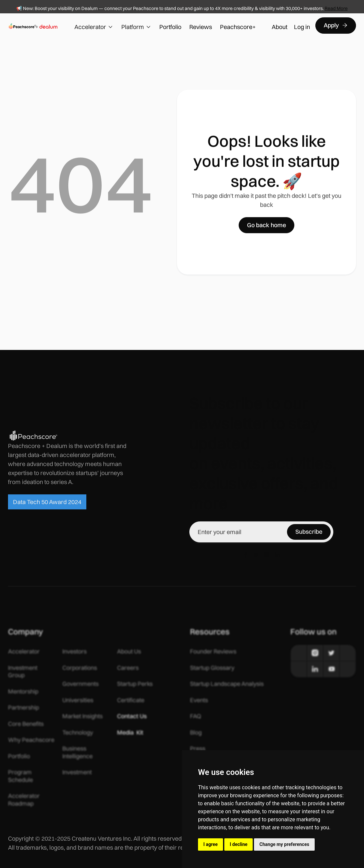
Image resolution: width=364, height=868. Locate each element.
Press (198, 749)
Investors (74, 652)
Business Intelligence (77, 752)
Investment (77, 772)
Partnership (23, 708)
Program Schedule (20, 776)
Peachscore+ (238, 27)
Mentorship (23, 692)
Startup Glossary (212, 668)
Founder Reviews (213, 652)
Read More (336, 8)
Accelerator (24, 652)
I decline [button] (238, 844)
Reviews (201, 27)
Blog (196, 733)
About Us (129, 652)
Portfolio (170, 27)
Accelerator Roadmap (24, 800)
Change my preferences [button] (284, 844)
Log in (302, 27)
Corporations (80, 668)
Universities (78, 700)
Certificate (131, 700)
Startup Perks (135, 684)
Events (199, 700)
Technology (78, 733)
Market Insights (82, 716)
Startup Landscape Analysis (227, 684)
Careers (128, 668)
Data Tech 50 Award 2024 (47, 502)
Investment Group (23, 672)
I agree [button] (210, 844)
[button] (94, 26)
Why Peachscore (31, 740)
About (279, 27)
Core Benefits (26, 724)
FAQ (195, 716)
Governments (80, 684)
